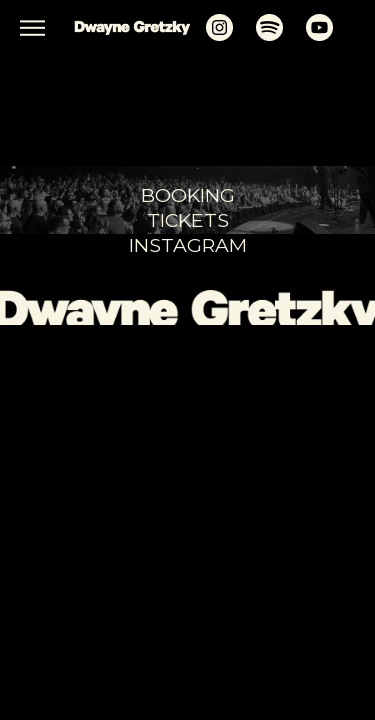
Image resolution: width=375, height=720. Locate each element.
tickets (188, 220)
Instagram (188, 245)
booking (188, 195)
